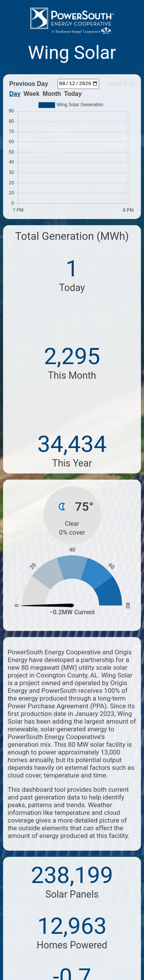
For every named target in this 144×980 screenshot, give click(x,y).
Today (73, 94)
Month (52, 94)
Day (15, 94)
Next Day (122, 84)
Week (31, 94)
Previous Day (29, 84)
